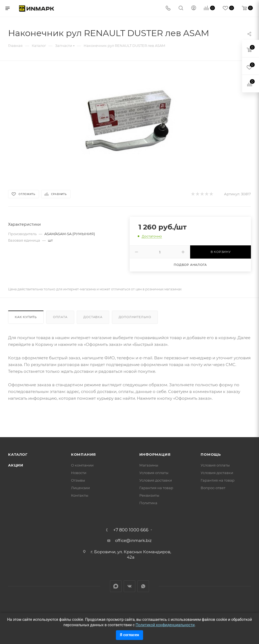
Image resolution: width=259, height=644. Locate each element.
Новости (79, 473)
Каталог (18, 454)
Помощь (211, 454)
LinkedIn (116, 586)
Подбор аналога (190, 265)
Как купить (26, 317)
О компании (82, 465)
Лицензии (80, 488)
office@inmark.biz (133, 540)
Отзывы (78, 480)
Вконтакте (129, 586)
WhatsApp (143, 586)
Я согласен (129, 635)
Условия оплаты (154, 473)
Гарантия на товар (156, 488)
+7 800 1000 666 (131, 530)
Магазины (149, 465)
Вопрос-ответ (213, 488)
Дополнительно (135, 317)
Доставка (93, 317)
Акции (16, 465)
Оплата (60, 317)
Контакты (80, 495)
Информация (155, 454)
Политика (148, 503)
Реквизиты (149, 495)
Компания (84, 454)
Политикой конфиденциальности (165, 625)
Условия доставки (156, 480)
